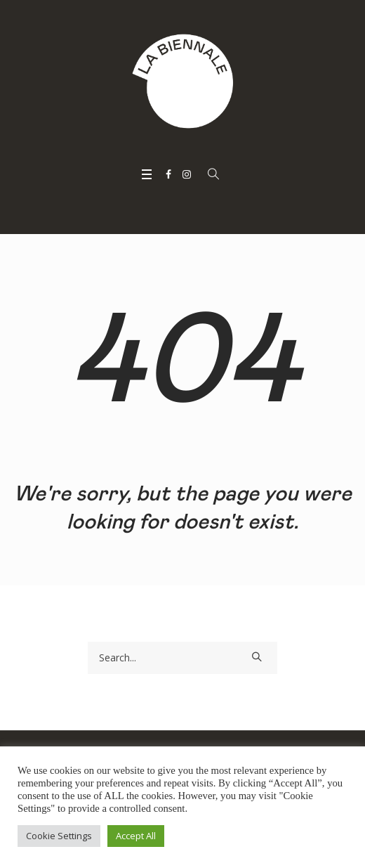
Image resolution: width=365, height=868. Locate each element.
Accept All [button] (136, 836)
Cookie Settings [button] (59, 836)
